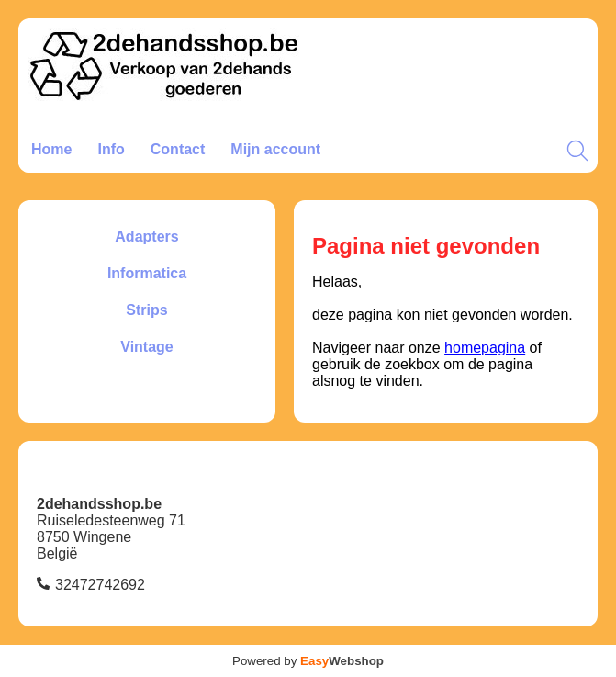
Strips (146, 310)
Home (51, 149)
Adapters (146, 237)
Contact (178, 149)
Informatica (147, 273)
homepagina (485, 348)
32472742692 (100, 585)
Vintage (147, 347)
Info (111, 149)
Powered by (308, 661)
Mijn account (275, 149)
